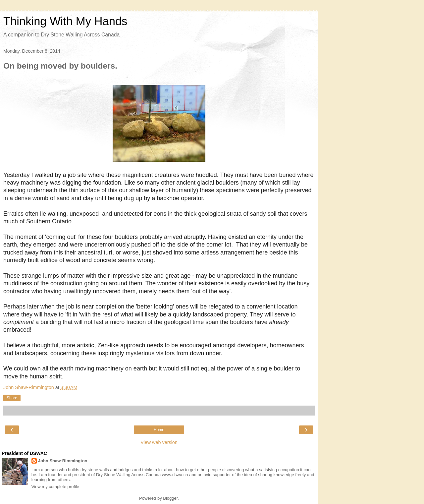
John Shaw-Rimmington (63, 461)
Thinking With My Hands (65, 21)
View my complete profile (55, 487)
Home (159, 430)
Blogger (170, 498)
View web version (159, 442)
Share (12, 398)
